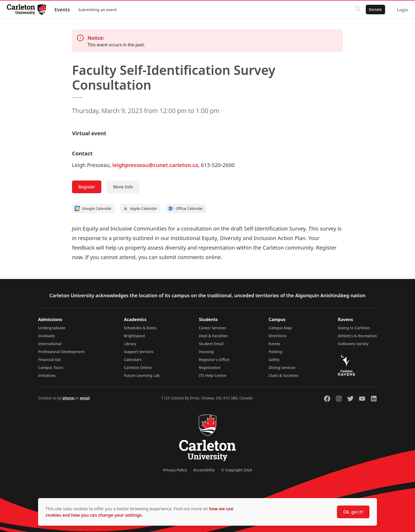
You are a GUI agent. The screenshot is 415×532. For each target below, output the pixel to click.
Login (401, 10)
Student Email (211, 344)
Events (64, 10)
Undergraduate (52, 328)
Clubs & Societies (284, 375)
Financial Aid (49, 360)
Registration (210, 368)
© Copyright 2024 (236, 470)
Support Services (139, 352)
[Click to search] (356, 10)
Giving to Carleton (354, 328)
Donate (374, 9)
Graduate (46, 336)
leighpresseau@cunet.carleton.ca (155, 165)
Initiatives (47, 375)
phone (69, 398)
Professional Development (61, 352)
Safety (274, 360)
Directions (278, 336)
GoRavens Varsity (353, 344)
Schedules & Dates (140, 328)
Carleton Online (138, 368)
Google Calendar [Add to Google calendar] (93, 209)
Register (87, 187)
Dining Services (282, 368)
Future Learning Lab (142, 375)
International (50, 344)
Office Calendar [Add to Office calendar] (186, 209)
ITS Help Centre (213, 375)
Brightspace (134, 336)
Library (130, 344)
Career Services (213, 328)
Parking (276, 352)
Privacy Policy (175, 470)
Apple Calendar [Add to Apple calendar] (140, 209)
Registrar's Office (214, 360)
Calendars (133, 360)
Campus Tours (51, 368)
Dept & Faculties (213, 336)
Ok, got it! (353, 512)
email (85, 398)
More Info (123, 187)
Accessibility (204, 470)
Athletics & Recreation (357, 336)
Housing (206, 352)
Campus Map (280, 328)
